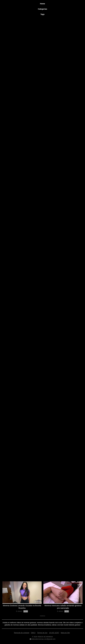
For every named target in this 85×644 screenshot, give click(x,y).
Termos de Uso (42, 633)
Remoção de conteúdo (22, 633)
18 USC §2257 (54, 633)
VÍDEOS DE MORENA (45, 637)
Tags (42, 14)
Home (43, 4)
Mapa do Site (65, 633)
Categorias (42, 9)
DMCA (33, 633)
